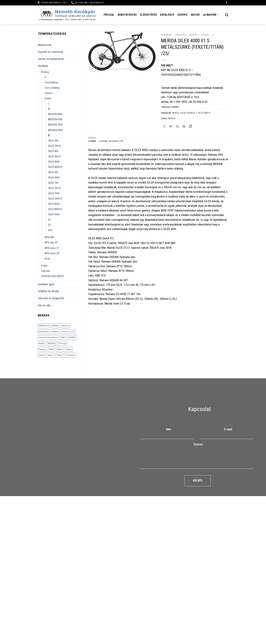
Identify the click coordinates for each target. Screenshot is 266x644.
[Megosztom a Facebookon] (164, 127)
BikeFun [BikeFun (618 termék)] (66, 326)
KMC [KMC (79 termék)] (63, 337)
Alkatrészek (44, 45)
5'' (46, 77)
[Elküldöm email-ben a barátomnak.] (177, 127)
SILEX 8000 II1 (55, 209)
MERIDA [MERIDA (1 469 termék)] (52, 343)
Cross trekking (52, 88)
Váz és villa (44, 305)
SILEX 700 (53, 183)
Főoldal (109, 15)
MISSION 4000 (55, 114)
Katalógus (167, 15)
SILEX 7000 (54, 193)
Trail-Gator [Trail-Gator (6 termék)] (70, 355)
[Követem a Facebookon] (227, 3)
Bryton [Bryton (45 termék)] (55, 332)
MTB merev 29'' (52, 253)
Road (47, 259)
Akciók (195, 15)
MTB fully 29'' (51, 243)
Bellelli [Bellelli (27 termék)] (55, 326)
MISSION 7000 (55, 125)
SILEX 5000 (54, 178)
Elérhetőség (148, 15)
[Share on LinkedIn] (191, 127)
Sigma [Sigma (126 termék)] (69, 349)
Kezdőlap (166, 35)
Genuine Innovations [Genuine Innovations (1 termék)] (48, 337)
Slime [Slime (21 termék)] (41, 355)
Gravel (48, 98)
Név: (170, 429)
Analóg (45, 72)
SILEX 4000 (54, 162)
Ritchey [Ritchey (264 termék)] (42, 349)
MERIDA (172, 118)
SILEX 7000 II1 (55, 199)
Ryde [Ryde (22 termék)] (51, 349)
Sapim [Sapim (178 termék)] (60, 349)
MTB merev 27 (52, 248)
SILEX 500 (53, 172)
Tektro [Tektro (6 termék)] (50, 355)
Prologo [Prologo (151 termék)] (62, 343)
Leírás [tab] (92, 141)
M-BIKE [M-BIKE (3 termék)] (72, 337)
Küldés (198, 481)
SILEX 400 (53, 151)
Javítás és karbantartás (51, 59)
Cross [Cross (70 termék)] (65, 332)
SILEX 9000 (54, 215)
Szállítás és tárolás (48, 291)
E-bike (44, 266)
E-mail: (229, 429)
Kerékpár (43, 66)
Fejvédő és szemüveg (50, 52)
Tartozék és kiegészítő (51, 298)
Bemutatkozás (127, 15)
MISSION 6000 (55, 119)
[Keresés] (227, 15)
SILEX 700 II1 (55, 188)
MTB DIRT (49, 237)
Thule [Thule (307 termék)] (59, 355)
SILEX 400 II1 (55, 157)
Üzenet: (200, 444)
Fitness (49, 93)
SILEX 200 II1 (55, 146)
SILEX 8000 (54, 204)
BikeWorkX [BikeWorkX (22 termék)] (44, 332)
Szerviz (182, 15)
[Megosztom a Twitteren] (171, 127)
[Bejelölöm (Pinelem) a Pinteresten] (184, 127)
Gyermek (46, 271)
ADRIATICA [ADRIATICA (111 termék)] (44, 326)
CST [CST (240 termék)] (73, 332)
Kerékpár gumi (46, 284)
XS (50, 225)
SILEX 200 (53, 141)
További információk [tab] (111, 141)
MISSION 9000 (55, 130)
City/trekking (51, 83)
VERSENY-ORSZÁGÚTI (53, 276)
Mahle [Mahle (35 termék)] (42, 343)
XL (49, 220)
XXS (50, 230)
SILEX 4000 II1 (55, 167)
